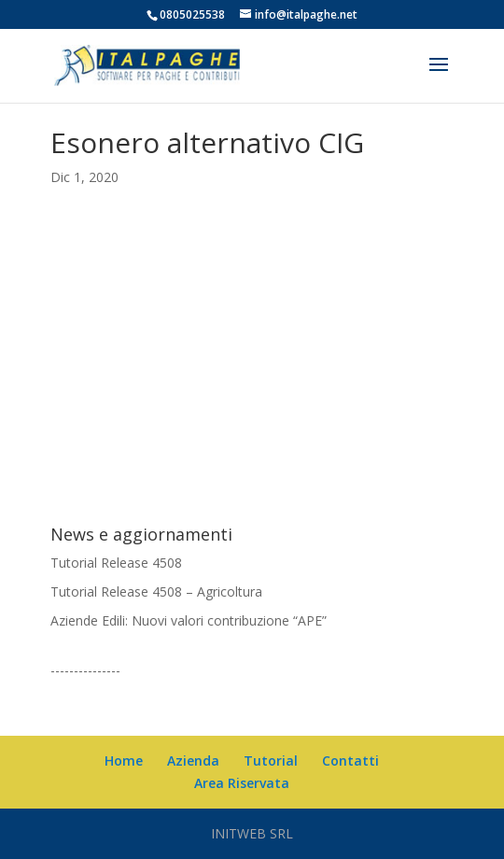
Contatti (350, 760)
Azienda (193, 760)
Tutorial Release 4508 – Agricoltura (156, 591)
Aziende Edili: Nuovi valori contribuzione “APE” (189, 620)
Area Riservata (242, 783)
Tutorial (271, 760)
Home (124, 760)
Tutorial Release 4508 (116, 563)
